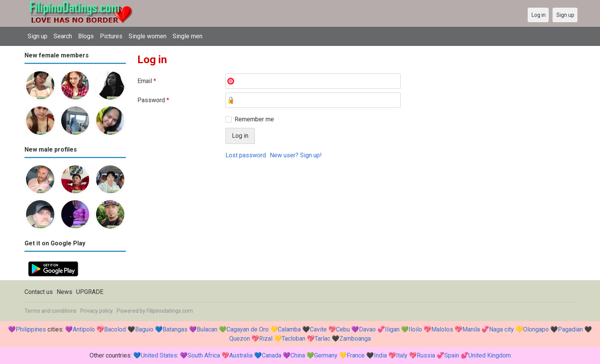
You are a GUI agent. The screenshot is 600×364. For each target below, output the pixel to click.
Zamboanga (355, 339)
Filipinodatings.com (170, 311)
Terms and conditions (51, 311)
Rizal (266, 339)
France (356, 355)
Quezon (240, 339)
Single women (148, 36)
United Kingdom (490, 355)
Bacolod (115, 329)
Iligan (392, 329)
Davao (367, 329)
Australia (241, 355)
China (298, 355)
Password (153, 100)
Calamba (289, 329)
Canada (271, 355)
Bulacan (207, 329)
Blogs (86, 36)
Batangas (175, 329)
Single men (187, 36)
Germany (326, 355)
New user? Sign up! (296, 155)
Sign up (37, 36)
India (380, 355)
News (64, 292)
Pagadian (570, 329)
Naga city (501, 329)
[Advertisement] (356, 222)
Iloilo (415, 329)
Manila (471, 329)
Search (63, 36)
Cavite (318, 329)
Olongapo (536, 329)
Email (147, 81)
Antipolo (84, 329)
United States (159, 355)
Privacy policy (97, 311)
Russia (426, 355)
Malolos (442, 329)
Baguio (144, 329)
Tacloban (293, 339)
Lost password (246, 155)
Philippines (31, 329)
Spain (452, 355)
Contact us (39, 292)
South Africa (204, 355)
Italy (402, 355)
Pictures (111, 36)
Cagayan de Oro (248, 329)
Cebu (343, 329)
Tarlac (322, 339)
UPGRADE (90, 292)
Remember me (254, 119)
